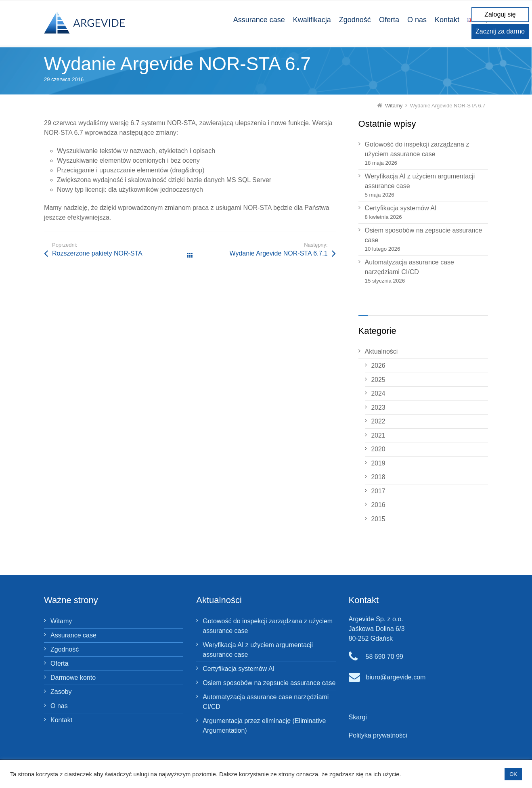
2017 (378, 491)
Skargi (358, 717)
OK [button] (513, 774)
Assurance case (73, 635)
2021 (378, 435)
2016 (378, 505)
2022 (378, 421)
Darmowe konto (73, 678)
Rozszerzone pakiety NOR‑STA (97, 253)
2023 (378, 408)
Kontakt (61, 720)
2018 (378, 477)
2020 (378, 449)
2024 (378, 393)
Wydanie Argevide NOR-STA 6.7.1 (278, 253)
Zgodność (65, 649)
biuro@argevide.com (396, 677)
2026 (378, 366)
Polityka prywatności (378, 735)
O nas (59, 706)
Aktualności (381, 351)
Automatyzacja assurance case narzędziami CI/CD (409, 267)
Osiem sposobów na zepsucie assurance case (424, 235)
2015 (378, 519)
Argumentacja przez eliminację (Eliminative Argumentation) (264, 726)
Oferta (59, 663)
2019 (378, 463)
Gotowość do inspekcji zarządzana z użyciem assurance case (417, 149)
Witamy (61, 621)
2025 (378, 380)
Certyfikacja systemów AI (401, 208)
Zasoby (61, 692)
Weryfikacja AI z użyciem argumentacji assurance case (420, 181)
